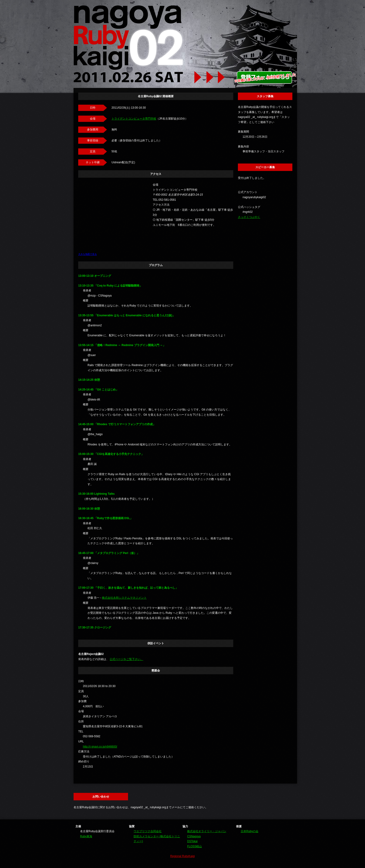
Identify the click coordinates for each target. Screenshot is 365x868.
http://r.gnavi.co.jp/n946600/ (100, 747)
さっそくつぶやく (249, 217)
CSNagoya (194, 836)
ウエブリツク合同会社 (148, 831)
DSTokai (192, 841)
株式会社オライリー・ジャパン (207, 831)
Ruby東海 (86, 836)
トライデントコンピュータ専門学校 (134, 119)
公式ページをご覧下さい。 (126, 659)
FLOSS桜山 (194, 846)
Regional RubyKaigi (182, 856)
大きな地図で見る (88, 254)
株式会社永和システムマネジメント (124, 598)
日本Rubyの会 (250, 831)
